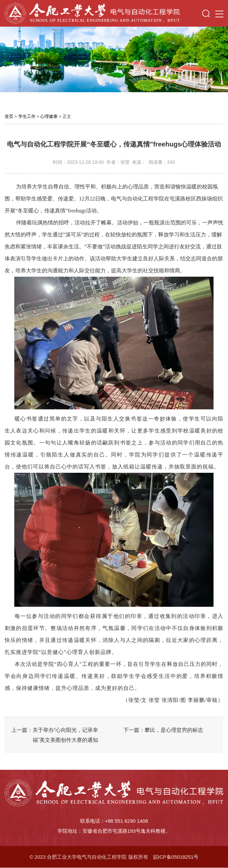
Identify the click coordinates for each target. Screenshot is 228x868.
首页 (9, 116)
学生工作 (27, 116)
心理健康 (49, 116)
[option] (114, 59)
